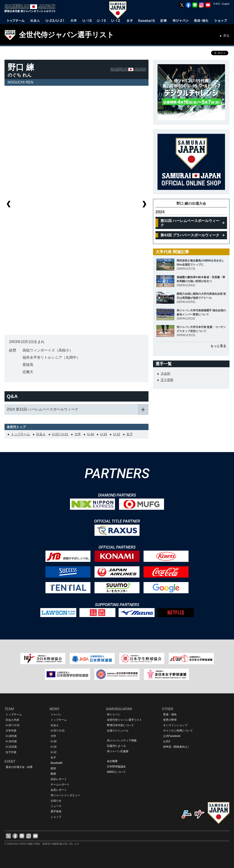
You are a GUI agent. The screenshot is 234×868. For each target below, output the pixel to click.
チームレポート (60, 784)
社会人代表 (12, 720)
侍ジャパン (114, 714)
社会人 (41, 434)
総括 (53, 768)
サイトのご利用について (178, 731)
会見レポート (59, 790)
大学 (78, 434)
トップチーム (20, 434)
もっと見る (218, 346)
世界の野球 (170, 720)
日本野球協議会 (116, 767)
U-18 (90, 434)
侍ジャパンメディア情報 (122, 741)
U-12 (117, 434)
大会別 (165, 374)
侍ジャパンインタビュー (65, 795)
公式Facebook (172, 736)
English (226, 4)
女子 (130, 434)
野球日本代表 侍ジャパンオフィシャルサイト (31, 8)
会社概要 (112, 761)
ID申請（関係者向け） (177, 747)
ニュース (56, 806)
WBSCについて (116, 772)
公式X (167, 741)
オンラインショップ (175, 725)
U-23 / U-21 (60, 434)
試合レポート (59, 779)
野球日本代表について (120, 725)
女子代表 (11, 752)
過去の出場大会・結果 (19, 767)
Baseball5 (57, 763)
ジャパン (56, 714)
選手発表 (56, 811)
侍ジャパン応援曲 (118, 751)
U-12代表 (11, 747)
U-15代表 (11, 741)
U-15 (103, 434)
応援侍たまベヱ (116, 746)
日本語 (216, 4)
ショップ (56, 817)
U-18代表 (11, 736)
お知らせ (56, 801)
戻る (226, 35)
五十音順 (167, 380)
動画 (53, 774)
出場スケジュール (118, 731)
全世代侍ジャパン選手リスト (66, 35)
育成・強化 (170, 714)
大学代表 (11, 731)
